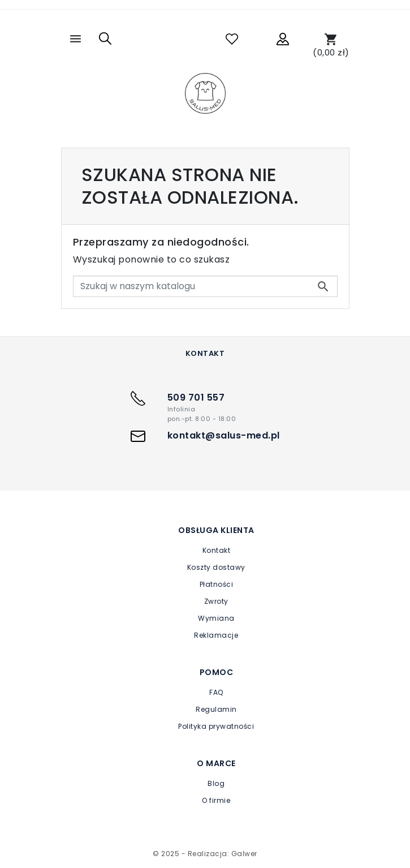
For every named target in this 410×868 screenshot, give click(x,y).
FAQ (216, 692)
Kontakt (217, 550)
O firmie (216, 800)
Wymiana (216, 618)
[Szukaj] (205, 286)
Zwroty (216, 601)
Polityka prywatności (216, 726)
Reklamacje (216, 635)
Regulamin (216, 709)
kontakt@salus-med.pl (224, 435)
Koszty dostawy (216, 567)
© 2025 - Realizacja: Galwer (205, 854)
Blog (216, 783)
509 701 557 (196, 398)
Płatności (217, 584)
